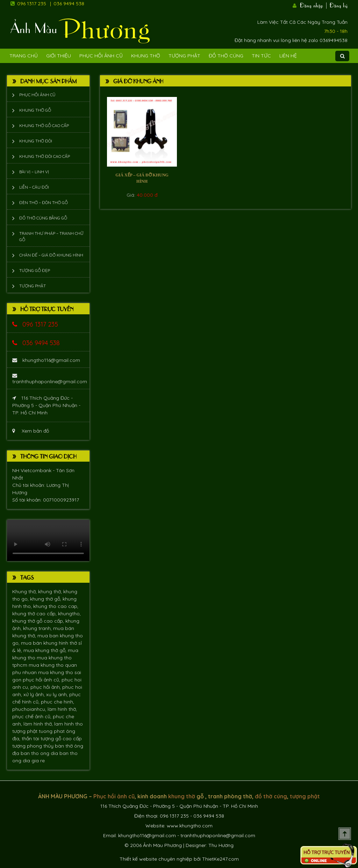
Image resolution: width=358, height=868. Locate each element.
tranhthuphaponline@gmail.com (50, 379)
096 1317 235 (32, 3)
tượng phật (26, 731)
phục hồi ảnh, (46, 687)
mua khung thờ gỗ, (46, 650)
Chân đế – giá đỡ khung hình (51, 255)
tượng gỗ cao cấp (61, 738)
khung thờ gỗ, (46, 599)
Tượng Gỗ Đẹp (35, 270)
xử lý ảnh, (35, 694)
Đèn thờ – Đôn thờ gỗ (44, 202)
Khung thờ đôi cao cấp (45, 156)
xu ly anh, (58, 694)
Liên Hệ (288, 56)
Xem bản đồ (31, 431)
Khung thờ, (25, 591)
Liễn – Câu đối (34, 187)
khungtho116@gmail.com (46, 360)
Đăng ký (339, 5)
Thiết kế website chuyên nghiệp (156, 859)
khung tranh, (38, 628)
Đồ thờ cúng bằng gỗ (43, 218)
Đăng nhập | (314, 5)
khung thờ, (51, 591)
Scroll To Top (345, 834)
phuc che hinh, (58, 702)
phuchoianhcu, (30, 709)
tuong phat (52, 731)
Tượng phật (184, 56)
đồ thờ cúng (271, 796)
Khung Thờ (146, 56)
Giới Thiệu (59, 56)
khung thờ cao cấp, (35, 614)
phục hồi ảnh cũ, (42, 680)
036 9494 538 (69, 3)
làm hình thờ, (62, 709)
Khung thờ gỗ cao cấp (44, 125)
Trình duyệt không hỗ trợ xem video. (48, 540)
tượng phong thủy (34, 746)
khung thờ (182, 796)
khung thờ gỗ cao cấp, (39, 621)
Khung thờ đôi (36, 141)
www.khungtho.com (190, 826)
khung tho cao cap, (56, 606)
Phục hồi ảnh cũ (101, 56)
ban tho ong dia (40, 753)
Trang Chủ (24, 56)
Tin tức (261, 56)
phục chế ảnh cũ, (33, 716)
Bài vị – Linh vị (34, 172)
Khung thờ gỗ (35, 110)
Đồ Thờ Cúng (226, 56)
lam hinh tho (69, 724)
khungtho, (69, 614)
